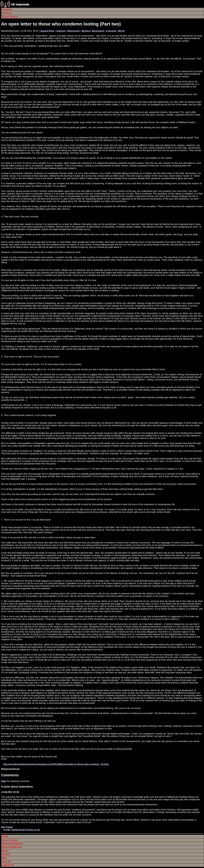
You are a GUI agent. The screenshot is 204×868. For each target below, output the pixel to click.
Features (6, 13)
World (121, 31)
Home (5, 836)
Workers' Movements (93, 31)
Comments (10, 775)
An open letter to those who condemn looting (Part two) (61, 24)
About (5, 851)
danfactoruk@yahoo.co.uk (26, 830)
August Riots (47, 31)
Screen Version (10, 17)
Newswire (7, 9)
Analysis (61, 31)
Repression (73, 31)
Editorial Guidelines (12, 844)
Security (6, 862)
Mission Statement (12, 847)
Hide (4, 781)
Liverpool (111, 31)
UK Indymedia (20, 4)
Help (4, 858)
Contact (6, 854)
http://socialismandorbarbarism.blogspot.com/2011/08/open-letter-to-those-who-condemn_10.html (56, 764)
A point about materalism (17, 787)
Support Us (8, 865)
